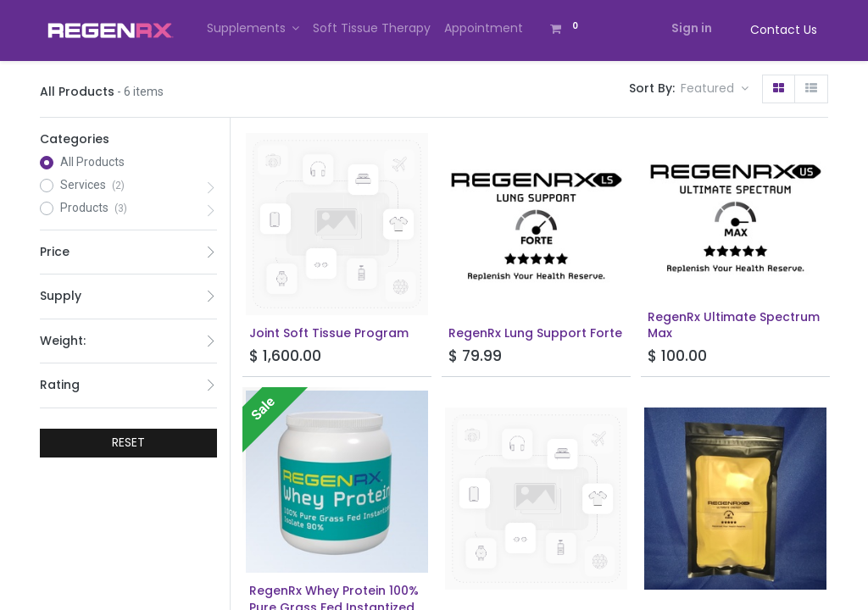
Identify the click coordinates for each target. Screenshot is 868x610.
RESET (128, 442)
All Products (92, 162)
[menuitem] (372, 29)
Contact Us (784, 30)
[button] (715, 89)
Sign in (692, 28)
